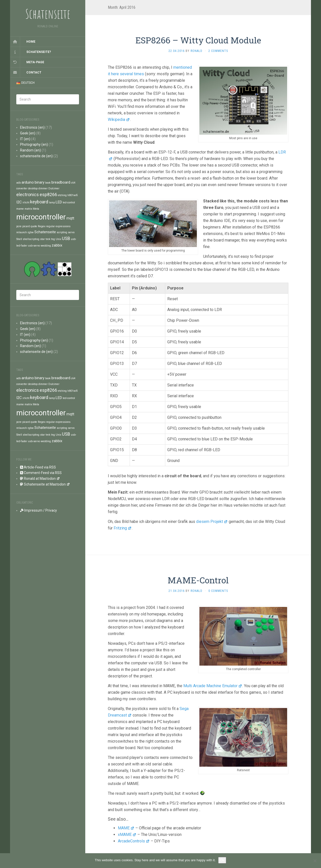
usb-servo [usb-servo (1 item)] (34, 246)
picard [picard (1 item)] (26, 226)
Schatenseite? (39, 52)
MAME (126, 828)
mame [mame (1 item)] (20, 209)
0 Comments (218, 591)
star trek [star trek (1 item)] (45, 239)
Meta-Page (35, 62)
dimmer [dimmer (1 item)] (43, 188)
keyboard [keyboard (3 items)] (39, 202)
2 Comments (218, 51)
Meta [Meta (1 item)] (36, 209)
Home (31, 42)
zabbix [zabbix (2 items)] (57, 245)
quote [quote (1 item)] (34, 226)
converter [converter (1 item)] (22, 188)
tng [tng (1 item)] (53, 239)
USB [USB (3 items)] (66, 238)
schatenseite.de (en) (36, 156)
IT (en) (25, 139)
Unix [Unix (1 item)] (58, 239)
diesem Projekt (212, 522)
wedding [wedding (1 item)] (46, 246)
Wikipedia (119, 120)
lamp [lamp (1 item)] (52, 203)
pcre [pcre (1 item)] (19, 226)
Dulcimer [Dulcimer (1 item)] (54, 188)
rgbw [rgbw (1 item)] (31, 232)
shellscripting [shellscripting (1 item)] (31, 239)
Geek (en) (28, 133)
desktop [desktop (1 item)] (33, 188)
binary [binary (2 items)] (39, 182)
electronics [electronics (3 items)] (28, 194)
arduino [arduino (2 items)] (28, 182)
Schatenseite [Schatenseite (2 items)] (45, 232)
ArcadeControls (134, 841)
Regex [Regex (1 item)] (42, 226)
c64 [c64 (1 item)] (73, 183)
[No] (315, 861)
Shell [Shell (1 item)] (19, 239)
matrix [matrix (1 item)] (28, 209)
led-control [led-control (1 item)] (69, 203)
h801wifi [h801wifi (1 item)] (73, 195)
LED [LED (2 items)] (59, 202)
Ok (222, 860)
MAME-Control (198, 580)
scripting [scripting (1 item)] (62, 232)
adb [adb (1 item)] (19, 183)
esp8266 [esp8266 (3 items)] (48, 194)
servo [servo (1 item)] (71, 232)
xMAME (127, 835)
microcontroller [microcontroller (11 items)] (41, 217)
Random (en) (30, 150)
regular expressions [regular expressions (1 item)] (58, 226)
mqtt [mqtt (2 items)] (70, 218)
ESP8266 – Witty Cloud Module (198, 40)
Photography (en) (34, 144)
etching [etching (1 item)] (62, 195)
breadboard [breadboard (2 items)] (61, 182)
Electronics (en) (32, 127)
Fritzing (123, 528)
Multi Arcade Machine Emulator (213, 686)
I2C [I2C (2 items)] (19, 202)
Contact (34, 72)
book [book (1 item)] (48, 183)
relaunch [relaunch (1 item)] (22, 232)
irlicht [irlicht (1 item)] (26, 203)
